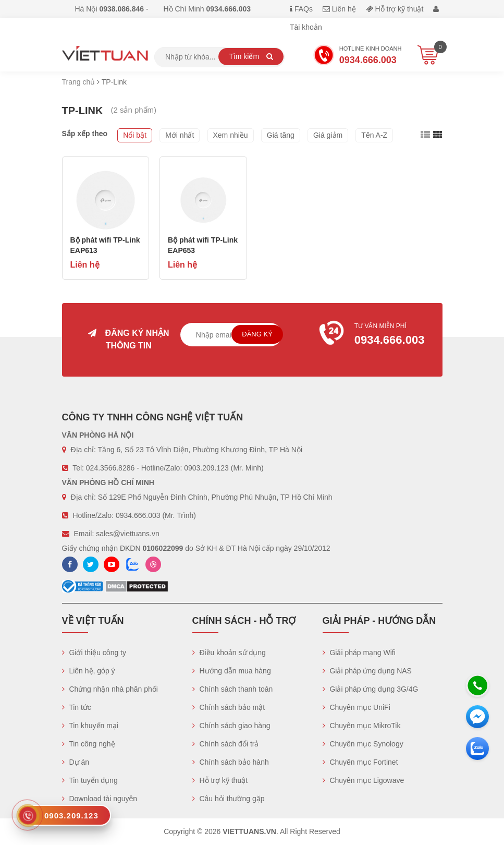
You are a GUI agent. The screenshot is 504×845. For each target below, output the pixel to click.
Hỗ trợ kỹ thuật (395, 9)
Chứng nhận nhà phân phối (110, 689)
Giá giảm (328, 135)
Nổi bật (135, 135)
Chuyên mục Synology (363, 744)
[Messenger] (477, 717)
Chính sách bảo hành (231, 762)
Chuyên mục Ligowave (364, 780)
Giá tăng (281, 135)
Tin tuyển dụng (90, 780)
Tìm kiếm (251, 56)
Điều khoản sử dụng (229, 653)
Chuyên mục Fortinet (360, 762)
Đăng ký (257, 334)
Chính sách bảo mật (229, 707)
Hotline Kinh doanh (358, 56)
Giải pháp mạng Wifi (359, 653)
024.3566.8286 (110, 468)
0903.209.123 (206, 468)
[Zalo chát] (477, 749)
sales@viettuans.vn (128, 534)
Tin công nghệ (89, 744)
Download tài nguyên (100, 799)
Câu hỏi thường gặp (229, 799)
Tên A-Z (374, 135)
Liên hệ (339, 9)
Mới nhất (180, 135)
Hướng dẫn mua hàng (232, 671)
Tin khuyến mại (90, 726)
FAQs (301, 9)
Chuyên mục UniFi (357, 707)
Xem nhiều (231, 135)
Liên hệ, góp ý (89, 671)
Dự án (76, 762)
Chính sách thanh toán (233, 689)
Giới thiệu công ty (94, 653)
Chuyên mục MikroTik (362, 726)
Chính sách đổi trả (226, 744)
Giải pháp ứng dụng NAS (367, 671)
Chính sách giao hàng (231, 726)
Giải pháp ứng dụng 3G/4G (371, 689)
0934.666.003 (138, 515)
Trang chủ (79, 82)
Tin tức (77, 707)
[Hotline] (477, 685)
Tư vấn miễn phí (376, 335)
